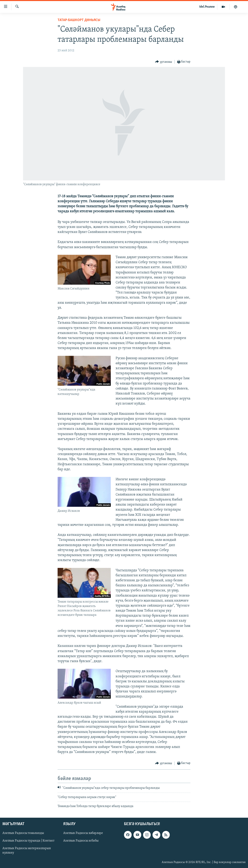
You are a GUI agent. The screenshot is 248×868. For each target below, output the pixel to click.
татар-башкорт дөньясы (79, 20)
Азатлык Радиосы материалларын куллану (27, 851)
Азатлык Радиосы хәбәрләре (83, 833)
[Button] (164, 62)
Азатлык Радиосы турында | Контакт (28, 841)
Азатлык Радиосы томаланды (23, 833)
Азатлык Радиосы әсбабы (81, 841)
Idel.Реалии (207, 7)
